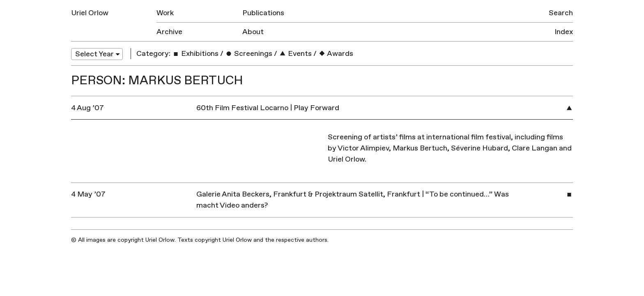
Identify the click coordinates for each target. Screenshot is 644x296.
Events (295, 54)
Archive (169, 32)
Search (561, 13)
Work (165, 13)
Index (564, 32)
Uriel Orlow (90, 13)
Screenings (249, 54)
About (253, 32)
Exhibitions (195, 54)
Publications (263, 13)
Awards (336, 54)
